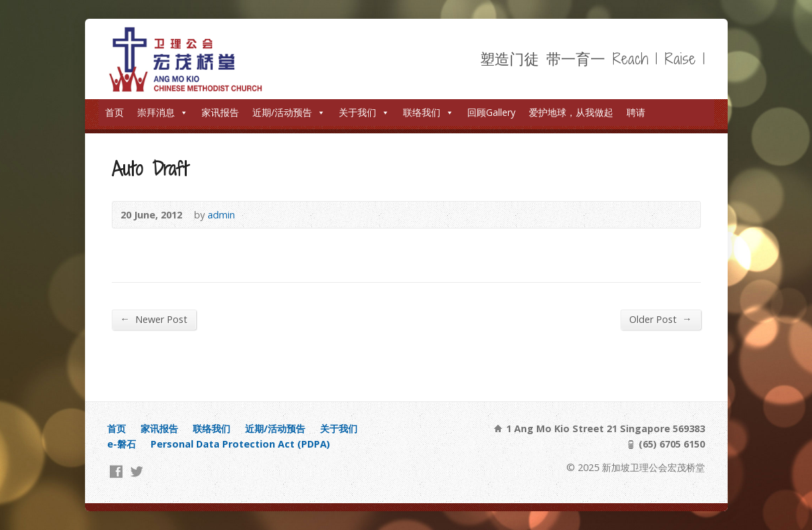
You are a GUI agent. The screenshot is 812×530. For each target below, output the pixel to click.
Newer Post (154, 319)
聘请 (636, 112)
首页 (114, 112)
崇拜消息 (163, 112)
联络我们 (428, 112)
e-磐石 (121, 444)
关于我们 (364, 112)
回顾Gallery (491, 112)
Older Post (660, 319)
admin (221, 215)
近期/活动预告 (289, 112)
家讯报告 (220, 112)
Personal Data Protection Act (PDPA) (240, 444)
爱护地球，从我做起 (571, 112)
